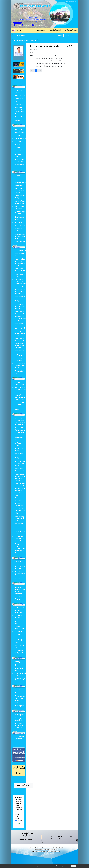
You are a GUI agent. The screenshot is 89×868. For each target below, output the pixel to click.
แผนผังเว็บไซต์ (70, 36)
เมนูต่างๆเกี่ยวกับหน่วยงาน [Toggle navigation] (25, 41)
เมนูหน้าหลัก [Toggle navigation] (19, 36)
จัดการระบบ (59, 36)
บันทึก (19, 824)
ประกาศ (19, 30)
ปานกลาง (19, 815)
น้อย (19, 812)
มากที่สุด (20, 821)
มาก (18, 818)
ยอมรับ (73, 866)
